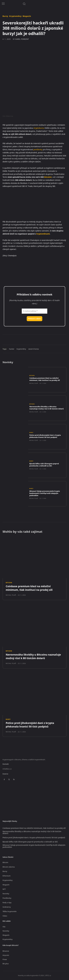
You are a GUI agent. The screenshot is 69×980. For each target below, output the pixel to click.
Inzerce (5, 774)
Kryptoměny (15, 16)
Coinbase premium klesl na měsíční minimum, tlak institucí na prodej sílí (45, 379)
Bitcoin (32, 376)
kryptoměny (21, 349)
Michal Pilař (34, 383)
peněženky (38, 150)
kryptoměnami (43, 234)
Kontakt (6, 764)
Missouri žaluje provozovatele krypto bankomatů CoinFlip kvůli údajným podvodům (45, 493)
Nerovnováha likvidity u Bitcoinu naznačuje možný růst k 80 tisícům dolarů (47, 408)
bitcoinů (48, 177)
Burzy (5, 16)
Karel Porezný (22, 39)
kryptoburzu (39, 128)
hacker (12, 349)
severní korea (34, 349)
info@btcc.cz (7, 769)
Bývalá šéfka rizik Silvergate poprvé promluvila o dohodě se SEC (44, 465)
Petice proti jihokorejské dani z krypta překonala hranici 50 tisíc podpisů (45, 436)
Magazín (27, 16)
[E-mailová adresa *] (34, 311)
